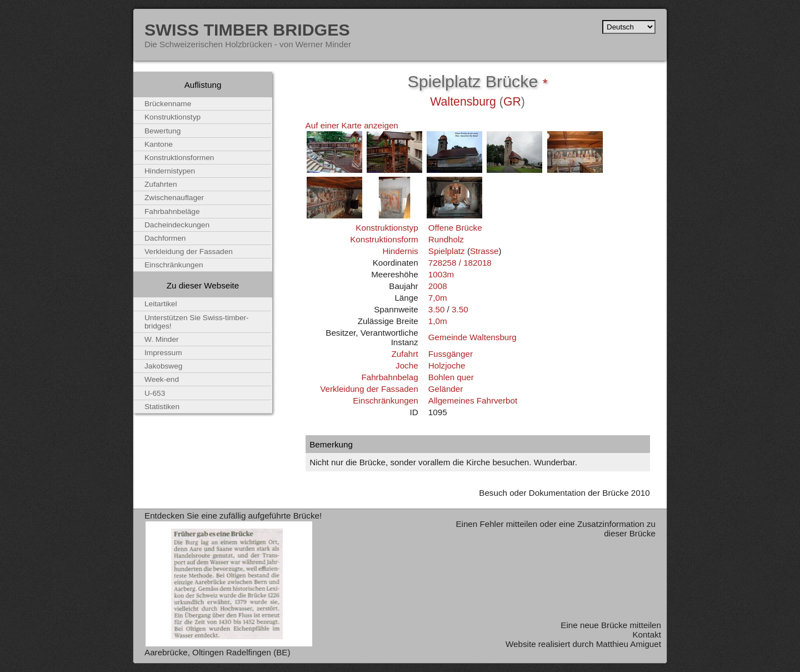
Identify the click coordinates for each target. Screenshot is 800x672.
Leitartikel (161, 304)
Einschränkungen (385, 400)
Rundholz (446, 239)
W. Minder (162, 339)
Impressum (163, 353)
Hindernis (400, 251)
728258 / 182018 (460, 263)
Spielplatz (447, 251)
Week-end (162, 379)
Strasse (484, 251)
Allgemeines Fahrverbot (473, 400)
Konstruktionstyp (387, 228)
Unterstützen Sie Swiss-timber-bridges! (197, 322)
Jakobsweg (163, 366)
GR (512, 102)
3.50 (437, 309)
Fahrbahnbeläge (172, 211)
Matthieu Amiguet (629, 644)
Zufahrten (161, 184)
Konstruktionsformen (179, 158)
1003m (441, 274)
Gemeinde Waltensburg (472, 337)
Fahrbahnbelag (389, 377)
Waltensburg (463, 102)
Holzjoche (447, 365)
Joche (407, 365)
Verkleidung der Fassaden (369, 389)
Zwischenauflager (174, 198)
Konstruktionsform (384, 239)
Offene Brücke (455, 228)
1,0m (438, 321)
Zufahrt (404, 354)
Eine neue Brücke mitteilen (611, 625)
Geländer (446, 389)
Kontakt (647, 634)
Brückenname (168, 104)
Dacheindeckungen (177, 225)
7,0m (438, 298)
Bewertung (162, 131)
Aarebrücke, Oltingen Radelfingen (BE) (217, 652)
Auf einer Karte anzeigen (352, 125)
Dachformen (165, 238)
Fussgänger (451, 354)
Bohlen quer (451, 377)
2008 (438, 286)
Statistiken (162, 407)
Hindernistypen (170, 171)
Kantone (159, 144)
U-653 (155, 393)
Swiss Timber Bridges (247, 29)
